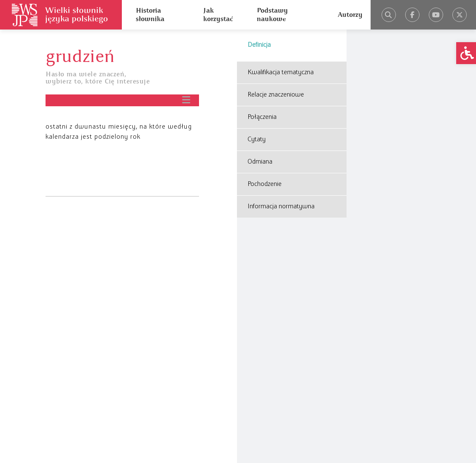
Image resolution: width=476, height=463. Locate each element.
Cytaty (257, 140)
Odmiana (260, 162)
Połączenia (262, 117)
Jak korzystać (218, 15)
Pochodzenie (265, 184)
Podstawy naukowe (272, 15)
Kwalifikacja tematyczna (281, 73)
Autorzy (350, 15)
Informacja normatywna (281, 207)
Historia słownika (150, 15)
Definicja (259, 45)
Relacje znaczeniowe (276, 95)
